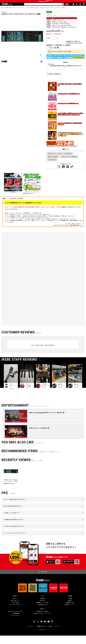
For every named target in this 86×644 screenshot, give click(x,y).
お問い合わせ (43, 609)
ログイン (76, 2)
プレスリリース (57, 635)
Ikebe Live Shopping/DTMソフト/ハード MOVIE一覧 (47, 421)
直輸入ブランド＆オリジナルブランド (43, 622)
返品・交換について (15, 609)
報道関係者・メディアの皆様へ (43, 611)
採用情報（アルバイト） (70, 613)
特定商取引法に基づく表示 (41, 635)
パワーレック (51, 69)
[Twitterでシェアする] (59, 171)
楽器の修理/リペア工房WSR (43, 620)
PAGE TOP (44, 580)
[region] (43, 483)
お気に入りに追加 (53, 52)
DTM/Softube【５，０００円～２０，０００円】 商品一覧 (60, 158)
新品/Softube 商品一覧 (53, 161)
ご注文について (15, 607)
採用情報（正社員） (70, 611)
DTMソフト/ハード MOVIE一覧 (39, 436)
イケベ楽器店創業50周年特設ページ (43, 5)
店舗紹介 (70, 609)
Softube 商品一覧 (52, 164)
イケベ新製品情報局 (15, 622)
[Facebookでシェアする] (63, 171)
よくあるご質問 (15, 611)
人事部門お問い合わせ (43, 613)
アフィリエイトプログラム (15, 613)
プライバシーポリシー (30, 635)
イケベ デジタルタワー (15, 624)
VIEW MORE (43, 399)
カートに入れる (55, 46)
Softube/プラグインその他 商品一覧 (69, 161)
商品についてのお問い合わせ (55, 78)
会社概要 (70, 607)
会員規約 (50, 635)
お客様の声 (43, 607)
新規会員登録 (82, 2)
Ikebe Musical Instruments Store (15, 620)
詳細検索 (59, 8)
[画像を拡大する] (41, 59)
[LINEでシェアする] (68, 171)
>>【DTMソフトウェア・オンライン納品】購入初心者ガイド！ (68, 230)
